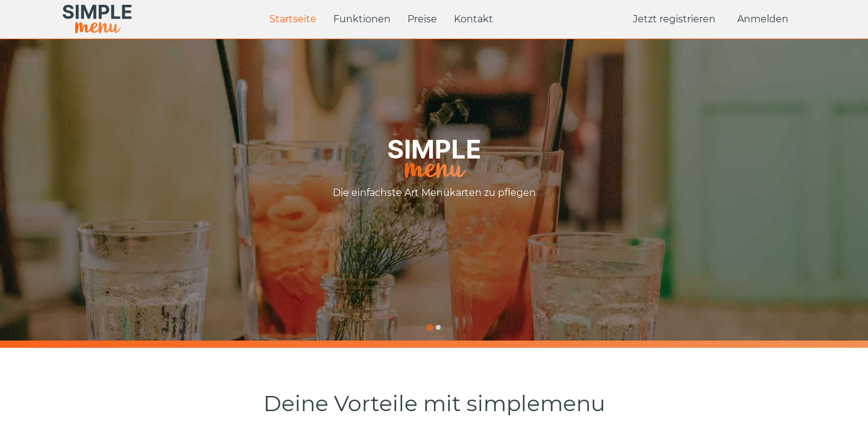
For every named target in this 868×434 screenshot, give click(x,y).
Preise (422, 19)
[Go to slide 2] (438, 327)
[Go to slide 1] (429, 327)
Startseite (293, 19)
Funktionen (362, 19)
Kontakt (473, 19)
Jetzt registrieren (674, 19)
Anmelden (763, 19)
